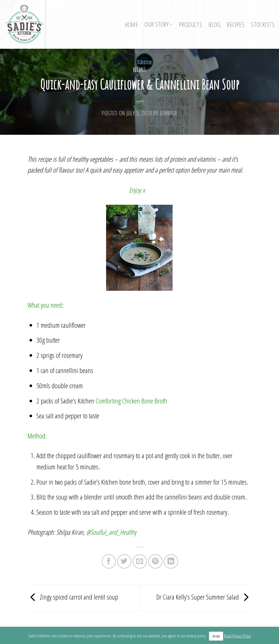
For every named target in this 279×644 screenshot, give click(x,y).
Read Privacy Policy (237, 636)
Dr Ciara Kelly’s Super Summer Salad (204, 597)
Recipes (236, 25)
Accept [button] (216, 636)
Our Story (159, 24)
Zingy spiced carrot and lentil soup (73, 597)
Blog (214, 25)
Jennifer (168, 113)
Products (191, 25)
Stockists (263, 25)
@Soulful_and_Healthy (111, 532)
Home (132, 25)
